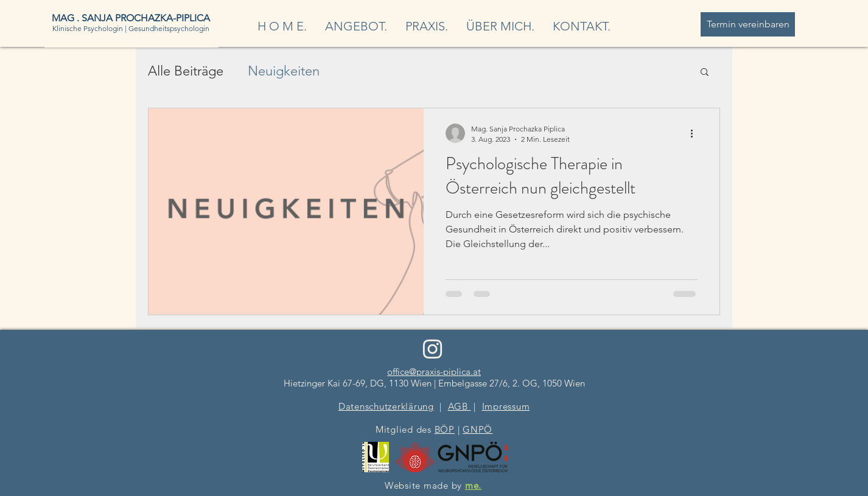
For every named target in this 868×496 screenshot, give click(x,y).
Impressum (506, 406)
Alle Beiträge (186, 71)
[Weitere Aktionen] (696, 133)
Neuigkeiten (284, 71)
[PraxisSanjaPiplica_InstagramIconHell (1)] (432, 349)
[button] (705, 73)
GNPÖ (478, 429)
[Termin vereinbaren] (748, 24)
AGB (460, 406)
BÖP (445, 429)
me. (473, 485)
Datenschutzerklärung (386, 406)
